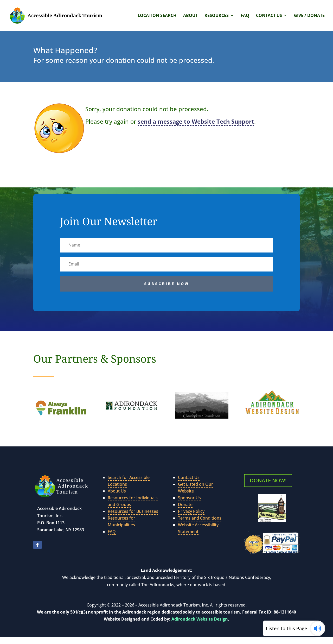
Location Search (157, 16)
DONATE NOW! (268, 480)
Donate (185, 504)
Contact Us (269, 16)
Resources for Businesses (133, 511)
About (190, 16)
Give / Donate (309, 16)
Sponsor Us (189, 498)
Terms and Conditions (200, 518)
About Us (117, 491)
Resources (217, 16)
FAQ (245, 16)
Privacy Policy (191, 511)
